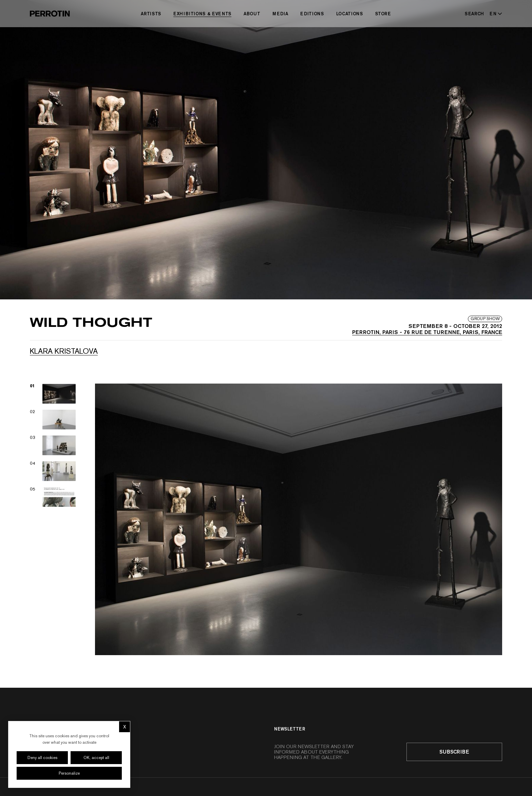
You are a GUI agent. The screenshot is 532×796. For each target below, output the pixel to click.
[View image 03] (53, 445)
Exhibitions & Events (202, 14)
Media (280, 14)
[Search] (474, 14)
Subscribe (454, 752)
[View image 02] (53, 420)
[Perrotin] (50, 14)
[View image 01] (53, 394)
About (252, 14)
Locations (350, 14)
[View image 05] (53, 497)
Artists (151, 14)
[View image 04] (53, 471)
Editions (312, 14)
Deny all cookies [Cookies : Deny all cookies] (42, 758)
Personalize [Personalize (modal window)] (69, 773)
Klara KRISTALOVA (64, 351)
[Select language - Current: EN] (495, 14)
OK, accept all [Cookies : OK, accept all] (96, 758)
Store (383, 14)
